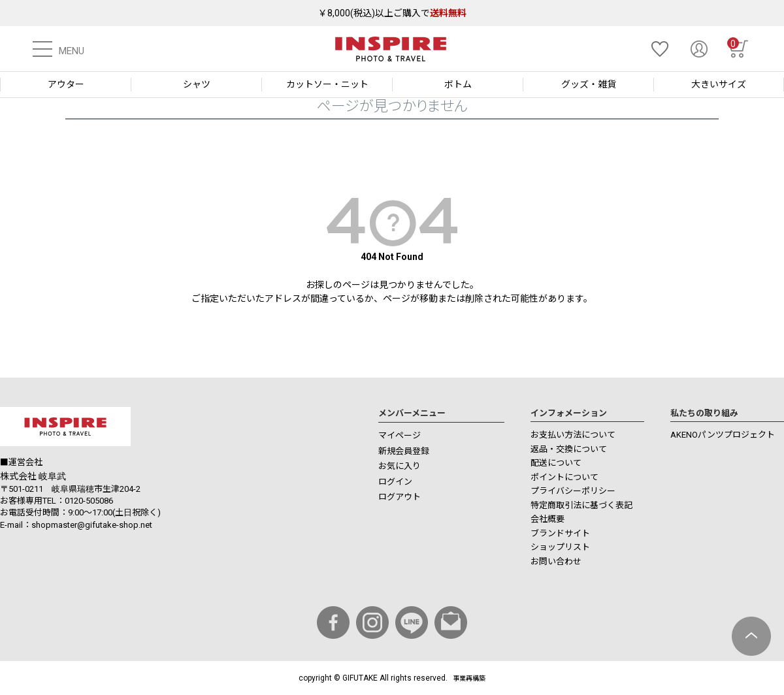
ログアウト (400, 497)
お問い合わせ (556, 561)
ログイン (395, 482)
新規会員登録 (404, 451)
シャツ (197, 84)
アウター (66, 84)
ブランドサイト (560, 533)
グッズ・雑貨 (589, 84)
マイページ (400, 435)
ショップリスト (560, 547)
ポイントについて (564, 477)
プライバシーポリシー (573, 491)
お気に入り (400, 466)
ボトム (458, 84)
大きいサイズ (719, 84)
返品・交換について (569, 449)
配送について (556, 463)
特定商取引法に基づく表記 (581, 505)
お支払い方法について (573, 435)
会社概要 (547, 519)
